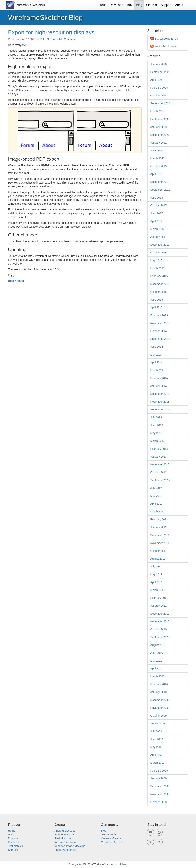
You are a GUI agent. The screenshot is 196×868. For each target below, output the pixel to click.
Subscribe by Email (166, 39)
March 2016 (158, 268)
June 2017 (157, 213)
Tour (103, 5)
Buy (130, 5)
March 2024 (158, 111)
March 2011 (158, 590)
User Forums (109, 834)
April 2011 (156, 582)
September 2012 (160, 480)
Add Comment (67, 39)
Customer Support (112, 842)
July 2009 (156, 731)
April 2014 (156, 362)
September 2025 (160, 72)
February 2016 (159, 276)
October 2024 (159, 96)
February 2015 (159, 315)
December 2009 (160, 700)
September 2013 (160, 409)
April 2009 (156, 755)
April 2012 (156, 504)
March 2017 (158, 229)
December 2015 (160, 284)
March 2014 (158, 370)
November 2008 (160, 794)
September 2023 (160, 119)
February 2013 (159, 449)
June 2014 (157, 347)
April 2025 (156, 80)
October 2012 (159, 472)
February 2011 (159, 598)
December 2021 (160, 135)
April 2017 (156, 221)
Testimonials (15, 846)
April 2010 (156, 669)
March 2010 (158, 676)
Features (13, 842)
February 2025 (159, 88)
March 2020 (158, 158)
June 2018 (157, 198)
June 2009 (157, 739)
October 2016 (159, 253)
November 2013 (160, 402)
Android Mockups (65, 831)
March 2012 (158, 512)
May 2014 (156, 355)
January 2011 (159, 606)
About (179, 5)
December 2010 (160, 614)
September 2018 (160, 190)
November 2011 (160, 543)
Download (116, 5)
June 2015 (157, 300)
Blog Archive (16, 281)
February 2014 (159, 378)
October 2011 (159, 551)
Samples (13, 850)
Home (12, 831)
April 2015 (156, 307)
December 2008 (160, 786)
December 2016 (160, 245)
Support (166, 5)
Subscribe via (166, 47)
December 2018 (160, 182)
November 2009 (160, 708)
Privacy (124, 864)
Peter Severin (48, 39)
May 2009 (156, 747)
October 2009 (159, 716)
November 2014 (160, 323)
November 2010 (160, 621)
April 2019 (156, 174)
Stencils (151, 5)
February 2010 (159, 684)
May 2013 (156, 433)
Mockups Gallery (111, 838)
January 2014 (159, 386)
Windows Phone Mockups (70, 846)
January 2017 (159, 237)
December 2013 (160, 394)
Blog (139, 5)
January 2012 (159, 527)
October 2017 (159, 205)
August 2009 (158, 723)
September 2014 (160, 339)
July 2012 (156, 488)
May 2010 (156, 661)
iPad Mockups (63, 838)
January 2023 (159, 127)
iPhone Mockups (65, 834)
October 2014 (159, 331)
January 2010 (159, 692)
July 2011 (156, 566)
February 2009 (159, 771)
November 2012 (160, 464)
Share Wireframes (65, 850)
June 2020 (157, 150)
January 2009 (159, 778)
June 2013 (157, 425)
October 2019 (159, 166)
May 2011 (156, 574)
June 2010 (157, 653)
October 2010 (159, 629)
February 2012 (159, 519)
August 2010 (158, 645)
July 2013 (156, 417)
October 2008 (159, 802)
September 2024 (160, 103)
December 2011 (160, 535)
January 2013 (159, 457)
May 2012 (156, 496)
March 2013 (158, 441)
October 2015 (159, 292)
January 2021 (159, 143)
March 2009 (158, 763)
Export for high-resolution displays (51, 32)
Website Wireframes (67, 842)
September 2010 (160, 637)
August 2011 (158, 559)
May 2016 (156, 260)
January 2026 (159, 64)
